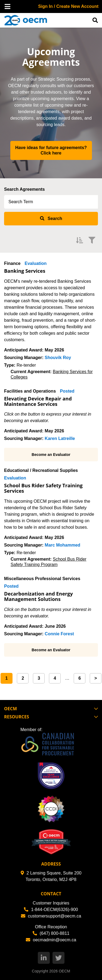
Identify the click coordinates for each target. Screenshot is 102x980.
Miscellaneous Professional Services (42, 579)
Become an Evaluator (51, 455)
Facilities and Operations (30, 391)
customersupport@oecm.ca (51, 916)
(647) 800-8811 (51, 933)
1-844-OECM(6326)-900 (51, 910)
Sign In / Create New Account (68, 6)
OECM (64, 971)
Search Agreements (24, 189)
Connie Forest (59, 634)
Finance (12, 263)
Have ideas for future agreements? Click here (52, 150)
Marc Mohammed (62, 545)
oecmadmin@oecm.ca (51, 940)
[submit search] (51, 219)
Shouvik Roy (58, 358)
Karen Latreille (60, 438)
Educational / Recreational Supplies (41, 470)
